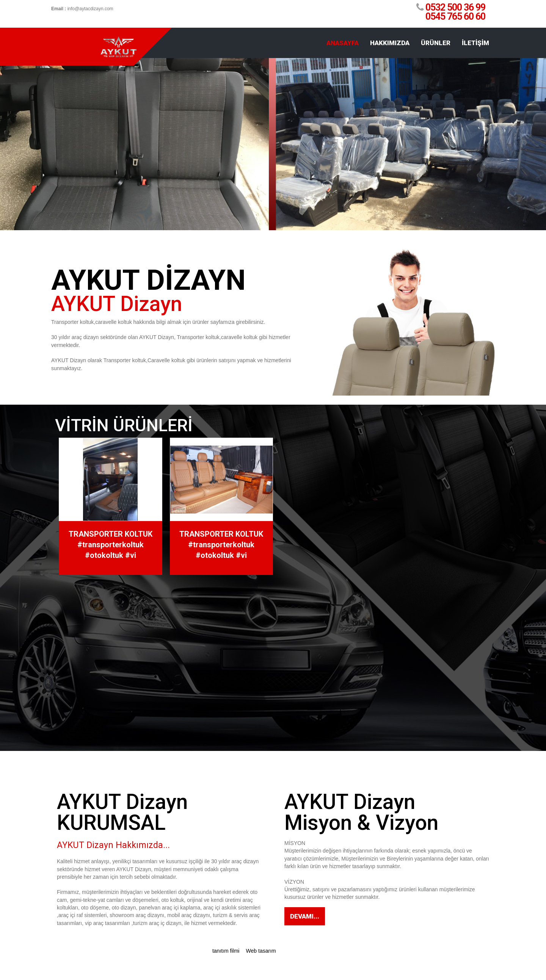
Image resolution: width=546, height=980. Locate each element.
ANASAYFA (343, 43)
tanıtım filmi (226, 951)
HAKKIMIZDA (390, 43)
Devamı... (305, 916)
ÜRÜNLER (436, 43)
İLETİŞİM (475, 43)
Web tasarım (262, 951)
